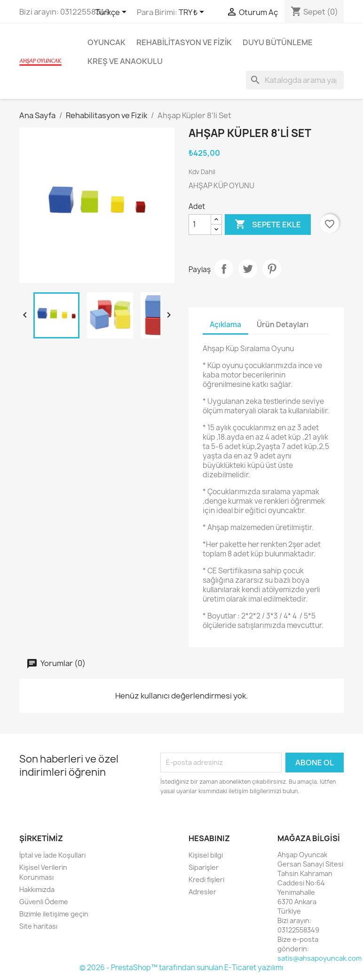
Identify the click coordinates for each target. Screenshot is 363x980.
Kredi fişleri (206, 880)
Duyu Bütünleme (278, 42)
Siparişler (204, 867)
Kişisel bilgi (206, 855)
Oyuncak (107, 42)
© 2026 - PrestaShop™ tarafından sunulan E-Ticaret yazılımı (181, 968)
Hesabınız (209, 838)
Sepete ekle (268, 225)
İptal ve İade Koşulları (52, 855)
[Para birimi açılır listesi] (193, 13)
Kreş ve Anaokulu (125, 61)
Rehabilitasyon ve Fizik (184, 42)
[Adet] (200, 225)
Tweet (248, 269)
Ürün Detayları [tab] (283, 325)
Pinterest (272, 269)
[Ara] (295, 80)
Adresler (202, 892)
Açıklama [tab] (225, 325)
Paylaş (224, 269)
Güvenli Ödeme (44, 902)
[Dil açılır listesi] (112, 13)
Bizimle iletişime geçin (54, 914)
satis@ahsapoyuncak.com (320, 958)
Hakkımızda (37, 889)
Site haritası (38, 926)
